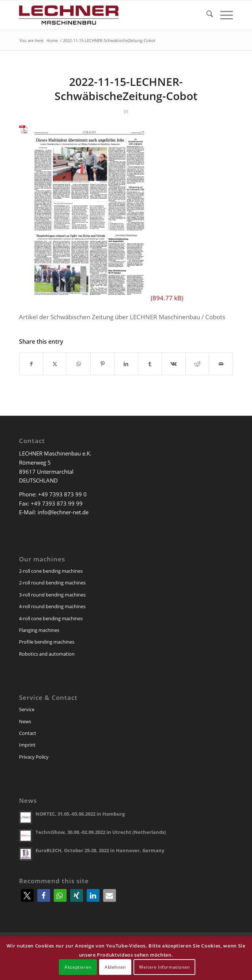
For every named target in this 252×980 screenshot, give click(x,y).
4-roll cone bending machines (51, 618)
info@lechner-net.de (63, 512)
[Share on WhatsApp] (79, 364)
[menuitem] (206, 15)
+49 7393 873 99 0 (62, 494)
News (25, 721)
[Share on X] (55, 364)
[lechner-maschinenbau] (105, 15)
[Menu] (223, 15)
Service (27, 709)
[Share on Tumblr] (150, 364)
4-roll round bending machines (52, 606)
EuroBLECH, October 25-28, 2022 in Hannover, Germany (100, 850)
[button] (27, 895)
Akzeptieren (78, 967)
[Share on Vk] (174, 364)
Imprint (27, 745)
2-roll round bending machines (52, 583)
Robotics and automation (47, 654)
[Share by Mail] (221, 364)
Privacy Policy (34, 757)
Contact (28, 733)
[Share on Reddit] (198, 364)
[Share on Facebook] (31, 364)
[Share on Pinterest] (102, 364)
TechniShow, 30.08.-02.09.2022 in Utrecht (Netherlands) (101, 832)
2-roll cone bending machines (51, 571)
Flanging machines (39, 630)
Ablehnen (115, 967)
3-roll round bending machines (52, 595)
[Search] (206, 15)
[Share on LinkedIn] (126, 364)
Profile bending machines (47, 642)
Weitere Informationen (164, 967)
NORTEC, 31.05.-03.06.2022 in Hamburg (80, 814)
